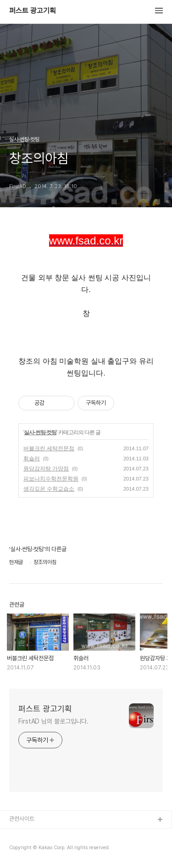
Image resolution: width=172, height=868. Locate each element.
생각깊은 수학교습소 (49, 489)
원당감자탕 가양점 (46, 469)
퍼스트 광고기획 (33, 11)
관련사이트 (22, 819)
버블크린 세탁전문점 (49, 448)
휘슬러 (32, 459)
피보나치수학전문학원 (51, 479)
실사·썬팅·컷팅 (40, 432)
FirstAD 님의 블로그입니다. (53, 721)
